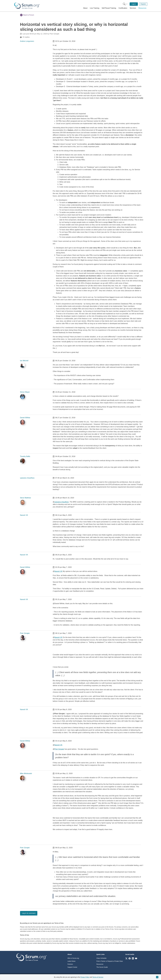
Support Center (72, 967)
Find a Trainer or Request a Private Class (110, 961)
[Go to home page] (31, 957)
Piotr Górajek (25, 633)
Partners (70, 964)
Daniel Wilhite (25, 418)
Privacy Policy (85, 977)
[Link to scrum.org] (126, 958)
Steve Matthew (26, 498)
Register (143, 4)
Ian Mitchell (24, 361)
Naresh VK (24, 515)
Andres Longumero (27, 41)
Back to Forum (27, 15)
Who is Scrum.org (73, 958)
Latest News (71, 961)
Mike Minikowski (26, 773)
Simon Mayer (25, 392)
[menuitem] (125, 4)
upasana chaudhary (27, 478)
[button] (85, 8)
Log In (134, 4)
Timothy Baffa (25, 456)
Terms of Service (98, 977)
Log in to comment (29, 913)
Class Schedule (101, 958)
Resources (100, 964)
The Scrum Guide (102, 967)
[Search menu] (125, 4)
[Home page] (27, 6)
